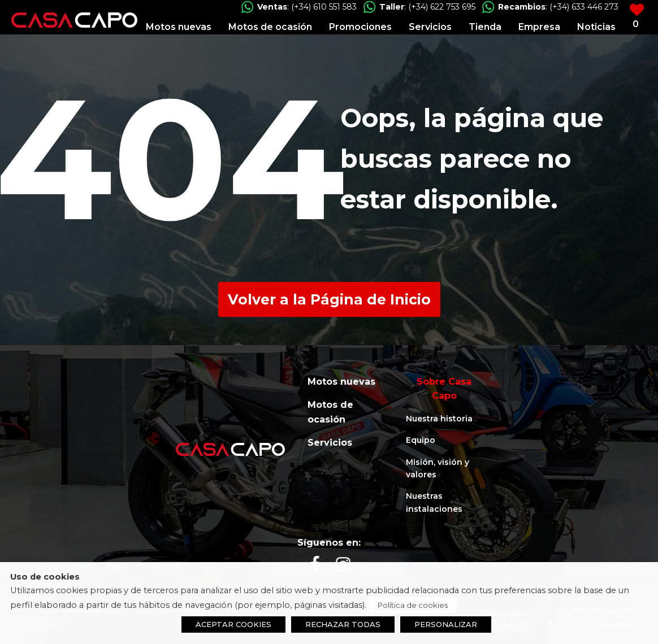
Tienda (485, 27)
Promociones (360, 27)
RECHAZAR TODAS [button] (343, 624)
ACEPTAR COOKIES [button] (233, 624)
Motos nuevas (179, 27)
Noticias (596, 27)
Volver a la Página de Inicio (329, 299)
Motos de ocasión (270, 27)
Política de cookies (413, 605)
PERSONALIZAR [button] (446, 624)
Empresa (539, 27)
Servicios (430, 27)
